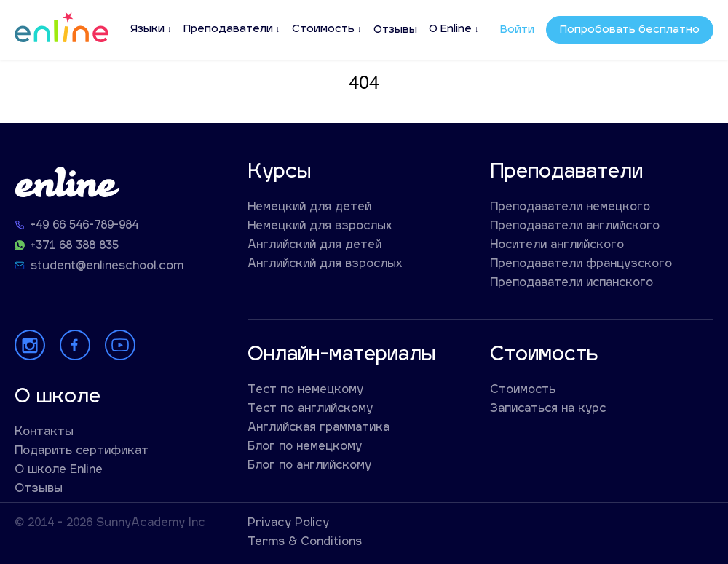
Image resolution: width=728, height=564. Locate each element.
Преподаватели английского (575, 227)
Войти (517, 30)
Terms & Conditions (305, 543)
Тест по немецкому (305, 390)
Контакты (44, 433)
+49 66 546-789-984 (84, 226)
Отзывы (395, 30)
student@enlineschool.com (107, 267)
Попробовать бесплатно (630, 30)
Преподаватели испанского (571, 283)
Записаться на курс (548, 409)
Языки (147, 29)
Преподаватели (228, 29)
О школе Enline (59, 470)
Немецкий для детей (309, 208)
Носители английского (557, 246)
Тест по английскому (310, 409)
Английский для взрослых (325, 265)
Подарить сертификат (82, 452)
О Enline (450, 29)
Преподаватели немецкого (570, 208)
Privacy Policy (288, 524)
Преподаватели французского (581, 265)
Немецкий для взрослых (320, 227)
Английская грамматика (318, 428)
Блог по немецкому (305, 447)
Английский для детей (314, 246)
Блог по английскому (309, 466)
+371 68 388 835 (75, 246)
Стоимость (323, 29)
